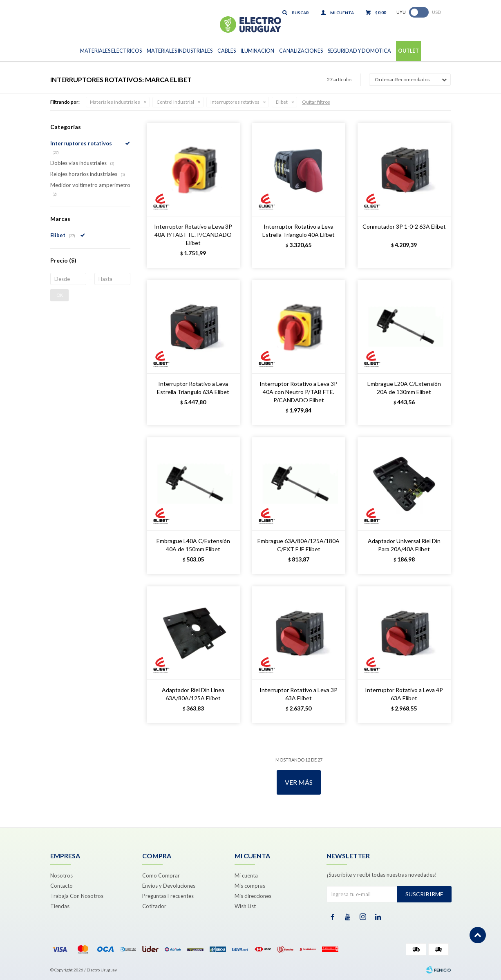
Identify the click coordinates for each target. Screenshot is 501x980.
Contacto (62, 886)
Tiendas (60, 906)
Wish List (245, 906)
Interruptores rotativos (235, 102)
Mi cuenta (246, 875)
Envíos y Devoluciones (169, 886)
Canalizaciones (301, 51)
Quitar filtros (316, 102)
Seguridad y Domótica (359, 51)
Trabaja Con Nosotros (77, 896)
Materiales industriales (115, 102)
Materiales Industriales (180, 51)
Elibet (282, 102)
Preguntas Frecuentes (168, 896)
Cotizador (154, 906)
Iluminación (257, 51)
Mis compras (250, 886)
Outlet (408, 51)
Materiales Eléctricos (111, 51)
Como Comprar (161, 875)
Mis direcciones (253, 896)
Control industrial (175, 102)
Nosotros (62, 875)
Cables (227, 51)
